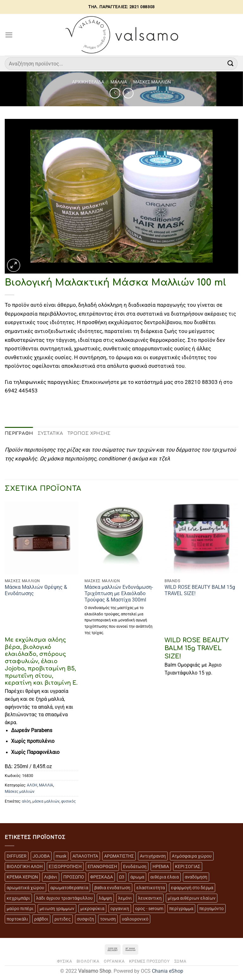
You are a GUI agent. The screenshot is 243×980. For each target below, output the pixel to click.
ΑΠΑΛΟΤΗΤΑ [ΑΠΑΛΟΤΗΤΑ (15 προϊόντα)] (85, 856)
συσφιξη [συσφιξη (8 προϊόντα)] (85, 919)
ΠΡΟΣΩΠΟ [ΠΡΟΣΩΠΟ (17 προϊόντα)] (74, 877)
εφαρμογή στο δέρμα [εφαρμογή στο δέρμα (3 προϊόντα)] (192, 888)
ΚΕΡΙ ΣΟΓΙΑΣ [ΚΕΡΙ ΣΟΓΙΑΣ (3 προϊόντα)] (188, 866)
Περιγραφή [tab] (19, 433)
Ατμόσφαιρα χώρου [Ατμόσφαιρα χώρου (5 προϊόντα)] (192, 856)
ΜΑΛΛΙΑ (119, 82)
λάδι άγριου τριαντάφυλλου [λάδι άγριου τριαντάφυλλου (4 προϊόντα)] (64, 898)
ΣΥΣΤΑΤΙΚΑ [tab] (50, 433)
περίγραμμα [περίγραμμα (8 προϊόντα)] (181, 909)
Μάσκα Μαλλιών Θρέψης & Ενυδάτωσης (36, 590)
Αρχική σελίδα (88, 82)
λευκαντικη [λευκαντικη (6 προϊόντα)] (150, 898)
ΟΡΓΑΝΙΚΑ (114, 961)
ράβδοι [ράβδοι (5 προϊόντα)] (41, 919)
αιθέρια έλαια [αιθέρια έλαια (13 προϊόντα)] (165, 877)
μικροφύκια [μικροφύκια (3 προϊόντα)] (92, 909)
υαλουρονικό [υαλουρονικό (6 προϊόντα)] (135, 919)
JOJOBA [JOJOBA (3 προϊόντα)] (41, 856)
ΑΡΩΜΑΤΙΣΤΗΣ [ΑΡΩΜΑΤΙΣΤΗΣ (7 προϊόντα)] (119, 856)
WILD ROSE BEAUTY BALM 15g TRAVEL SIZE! (200, 590)
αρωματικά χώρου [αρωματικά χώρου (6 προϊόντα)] (25, 888)
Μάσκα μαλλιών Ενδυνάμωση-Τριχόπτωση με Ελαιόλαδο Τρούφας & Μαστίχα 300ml (119, 594)
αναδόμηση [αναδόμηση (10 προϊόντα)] (196, 877)
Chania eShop (168, 971)
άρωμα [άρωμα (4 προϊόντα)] (137, 877)
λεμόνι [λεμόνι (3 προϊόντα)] (125, 898)
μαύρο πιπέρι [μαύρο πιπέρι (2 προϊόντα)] (20, 909)
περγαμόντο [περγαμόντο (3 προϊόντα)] (212, 909)
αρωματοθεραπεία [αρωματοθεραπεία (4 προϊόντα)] (69, 888)
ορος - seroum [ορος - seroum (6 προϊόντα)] (149, 909)
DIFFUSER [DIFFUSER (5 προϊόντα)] (17, 856)
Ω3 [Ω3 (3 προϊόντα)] (122, 877)
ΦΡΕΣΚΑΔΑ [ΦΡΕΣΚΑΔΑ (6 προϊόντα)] (102, 877)
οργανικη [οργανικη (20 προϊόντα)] (120, 909)
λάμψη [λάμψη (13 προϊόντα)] (105, 898)
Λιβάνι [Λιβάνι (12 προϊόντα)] (51, 877)
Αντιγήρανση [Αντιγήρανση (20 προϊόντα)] (153, 856)
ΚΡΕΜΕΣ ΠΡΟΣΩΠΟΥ (150, 961)
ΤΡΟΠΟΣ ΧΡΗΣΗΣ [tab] (89, 433)
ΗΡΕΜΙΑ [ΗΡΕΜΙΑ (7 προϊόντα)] (161, 866)
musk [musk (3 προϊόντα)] (61, 856)
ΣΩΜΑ (180, 961)
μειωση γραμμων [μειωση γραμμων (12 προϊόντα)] (57, 909)
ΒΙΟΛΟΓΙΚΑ (88, 961)
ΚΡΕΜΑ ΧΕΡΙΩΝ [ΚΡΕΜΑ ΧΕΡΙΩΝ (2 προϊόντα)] (22, 877)
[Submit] (231, 63)
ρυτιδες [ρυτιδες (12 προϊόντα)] (63, 919)
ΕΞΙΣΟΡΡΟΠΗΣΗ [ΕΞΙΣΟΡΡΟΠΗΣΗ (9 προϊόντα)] (65, 866)
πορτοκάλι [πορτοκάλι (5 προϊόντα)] (17, 919)
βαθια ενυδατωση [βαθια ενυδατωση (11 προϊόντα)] (112, 888)
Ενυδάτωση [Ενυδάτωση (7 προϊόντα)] (135, 866)
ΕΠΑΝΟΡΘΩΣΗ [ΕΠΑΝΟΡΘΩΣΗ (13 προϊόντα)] (102, 866)
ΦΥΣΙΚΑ (65, 961)
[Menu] (9, 35)
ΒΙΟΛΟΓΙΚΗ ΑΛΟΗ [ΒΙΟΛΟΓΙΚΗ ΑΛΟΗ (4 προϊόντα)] (25, 866)
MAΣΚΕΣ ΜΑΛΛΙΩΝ (152, 82)
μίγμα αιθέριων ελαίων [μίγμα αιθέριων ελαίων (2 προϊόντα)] (192, 898)
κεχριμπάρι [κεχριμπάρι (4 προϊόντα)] (18, 898)
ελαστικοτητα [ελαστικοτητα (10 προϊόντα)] (151, 888)
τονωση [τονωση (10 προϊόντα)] (108, 919)
